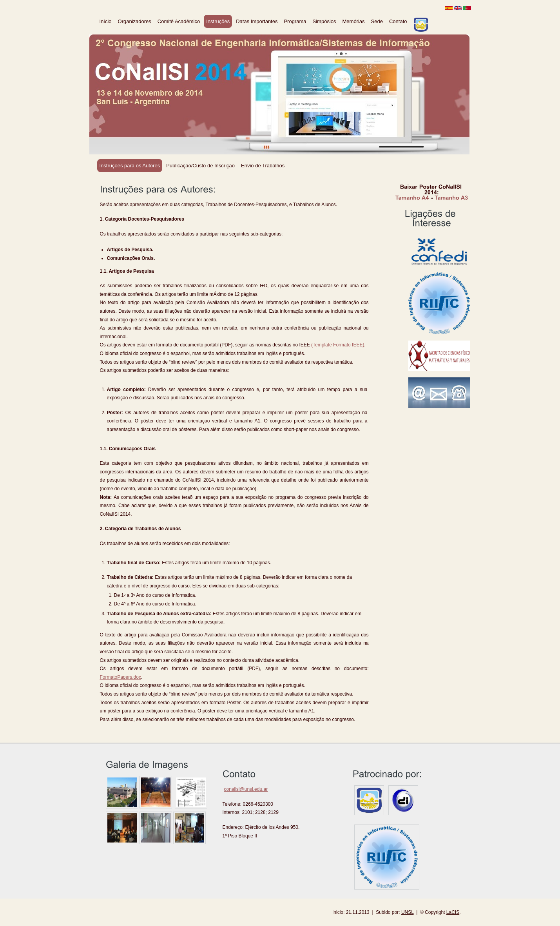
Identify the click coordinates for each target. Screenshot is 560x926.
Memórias (354, 21)
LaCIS (453, 912)
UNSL (408, 912)
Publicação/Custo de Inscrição (200, 166)
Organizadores (135, 21)
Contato (398, 21)
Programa (295, 21)
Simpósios (324, 21)
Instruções (218, 21)
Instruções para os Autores (130, 166)
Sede (377, 21)
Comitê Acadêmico (179, 21)
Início (106, 21)
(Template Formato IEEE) (338, 345)
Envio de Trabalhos (263, 166)
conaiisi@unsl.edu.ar (246, 789)
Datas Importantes (257, 21)
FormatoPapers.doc (121, 677)
